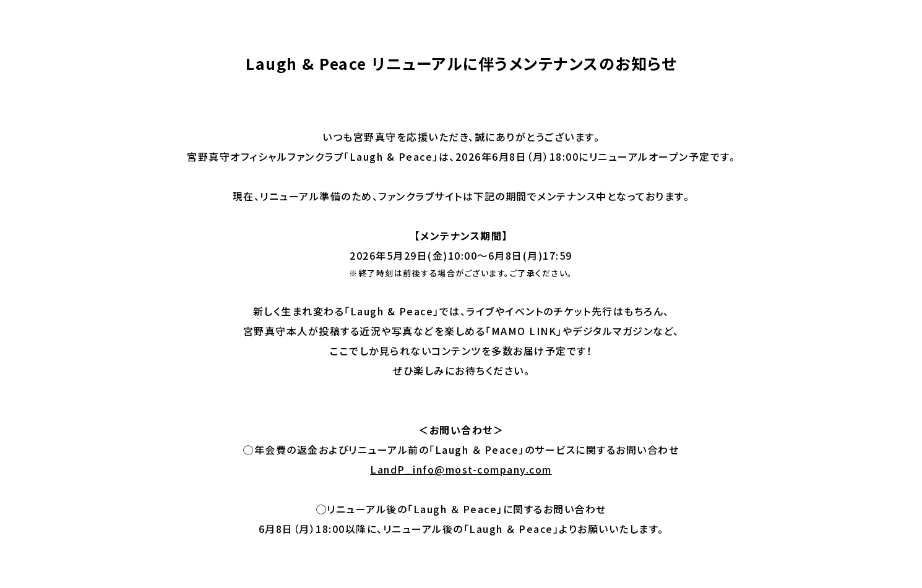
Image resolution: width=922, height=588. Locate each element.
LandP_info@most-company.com (461, 469)
